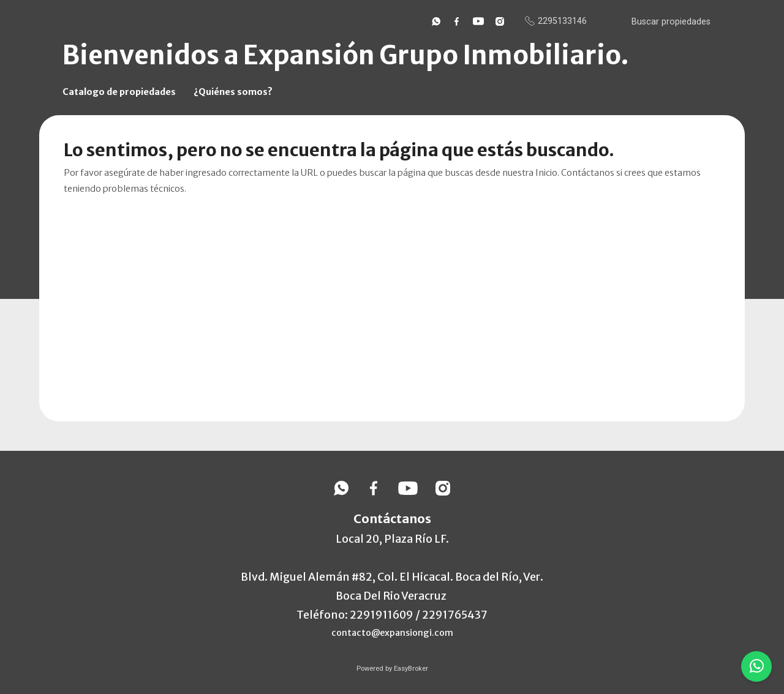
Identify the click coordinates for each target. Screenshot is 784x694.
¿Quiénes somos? (233, 92)
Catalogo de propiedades (119, 92)
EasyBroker (411, 669)
